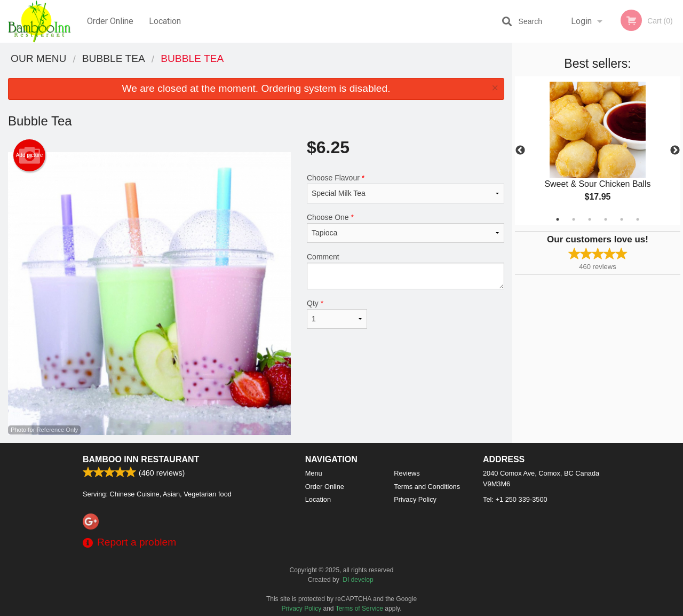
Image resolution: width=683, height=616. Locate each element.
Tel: (515, 499)
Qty (337, 314)
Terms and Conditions (427, 487)
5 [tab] (622, 219)
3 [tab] (590, 219)
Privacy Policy (415, 499)
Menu (314, 473)
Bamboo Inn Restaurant (141, 459)
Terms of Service (359, 609)
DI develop (358, 580)
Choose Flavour (406, 188)
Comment (406, 271)
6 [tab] (638, 219)
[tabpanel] (598, 151)
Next (675, 151)
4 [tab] (606, 219)
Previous (520, 151)
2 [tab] (574, 219)
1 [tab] (558, 219)
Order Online (110, 21)
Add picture (30, 155)
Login (581, 21)
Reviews (407, 473)
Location (165, 21)
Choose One (406, 228)
